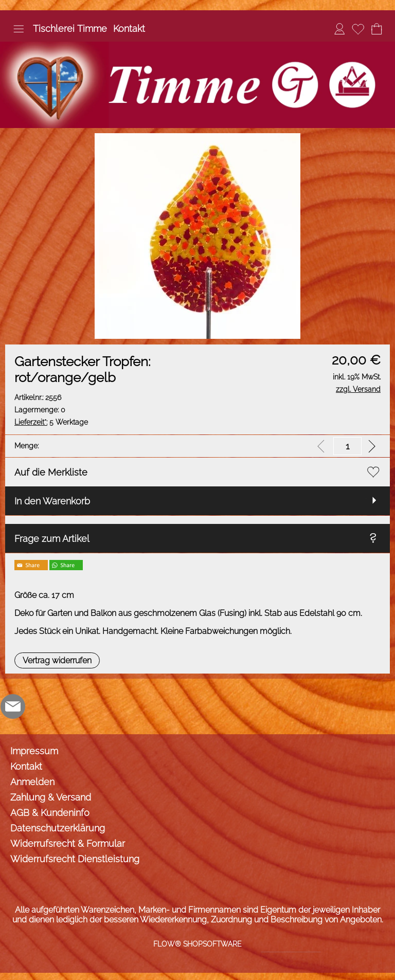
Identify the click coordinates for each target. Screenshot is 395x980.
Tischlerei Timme (70, 29)
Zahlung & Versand (51, 797)
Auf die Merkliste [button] (51, 472)
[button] (19, 29)
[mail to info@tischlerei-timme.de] (13, 706)
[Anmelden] (339, 29)
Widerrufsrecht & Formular (68, 843)
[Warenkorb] (376, 29)
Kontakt (129, 29)
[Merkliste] (358, 29)
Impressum (34, 751)
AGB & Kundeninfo (50, 813)
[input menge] (347, 446)
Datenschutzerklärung (58, 828)
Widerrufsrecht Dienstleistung (75, 859)
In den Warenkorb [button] (52, 501)
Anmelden (32, 782)
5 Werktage (51, 422)
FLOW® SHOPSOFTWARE (197, 944)
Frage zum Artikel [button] (52, 539)
